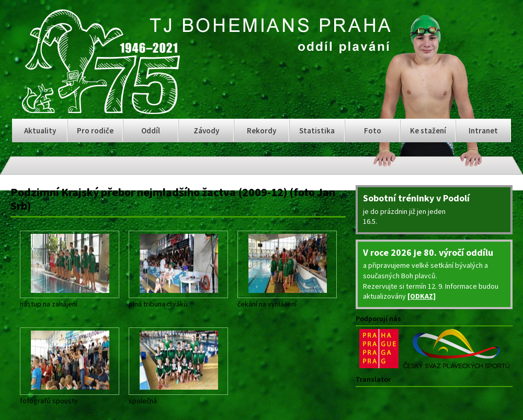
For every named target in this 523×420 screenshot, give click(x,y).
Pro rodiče (95, 130)
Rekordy (261, 130)
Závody (206, 130)
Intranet (483, 130)
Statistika (317, 130)
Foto (373, 130)
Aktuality (40, 130)
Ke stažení (428, 130)
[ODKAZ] (422, 296)
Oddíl (151, 130)
